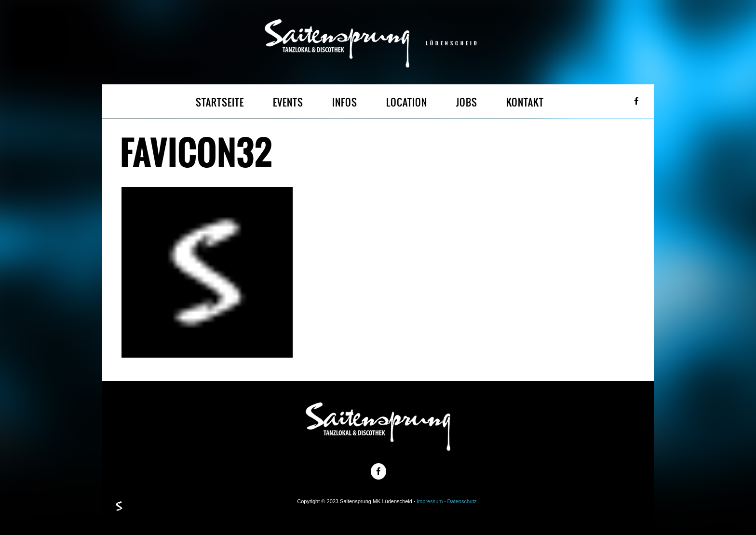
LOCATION (407, 102)
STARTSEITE (220, 102)
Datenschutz (462, 501)
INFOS (345, 102)
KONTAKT (525, 102)
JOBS (467, 102)
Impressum (430, 501)
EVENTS (288, 102)
